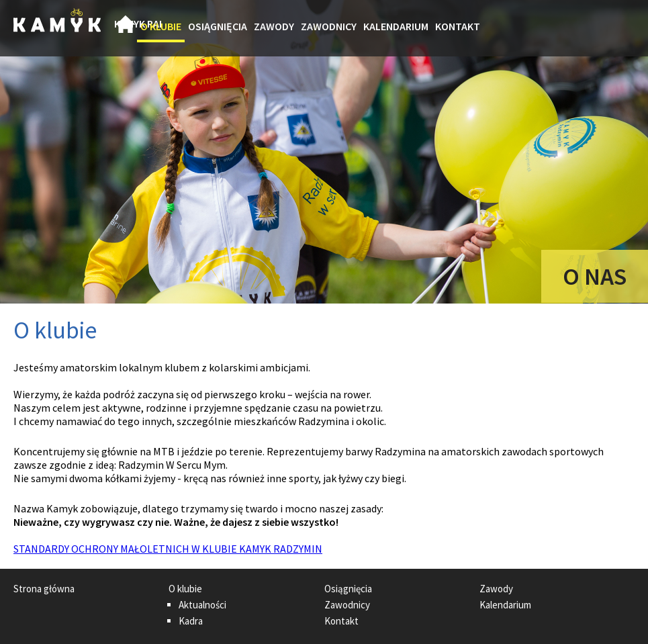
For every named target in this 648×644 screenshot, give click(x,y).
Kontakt (458, 26)
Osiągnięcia (218, 26)
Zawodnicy (329, 26)
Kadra (191, 621)
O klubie (161, 26)
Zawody (274, 26)
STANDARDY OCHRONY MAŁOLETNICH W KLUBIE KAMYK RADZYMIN (168, 549)
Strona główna (126, 28)
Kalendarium (396, 26)
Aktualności (202, 605)
